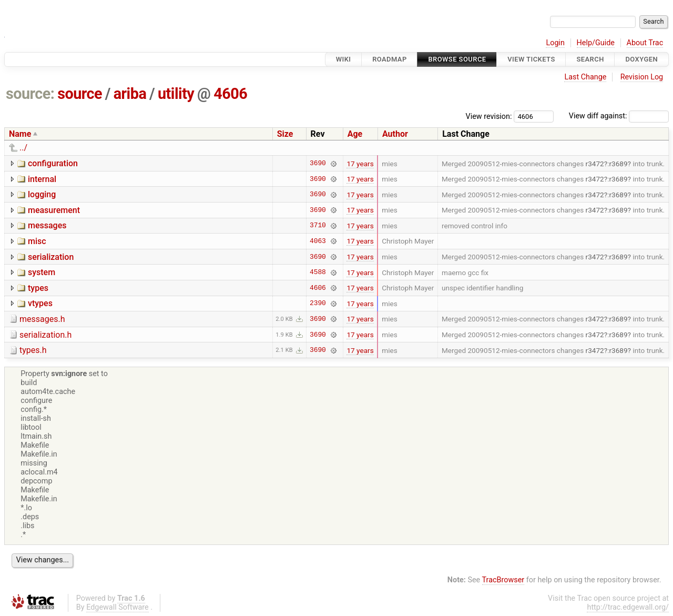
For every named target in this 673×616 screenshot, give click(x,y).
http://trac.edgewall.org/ (628, 607)
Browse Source (457, 59)
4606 (230, 94)
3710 (318, 226)
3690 (318, 164)
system (42, 272)
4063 (318, 241)
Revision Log (642, 77)
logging (42, 194)
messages (47, 225)
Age (355, 134)
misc (37, 241)
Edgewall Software (118, 607)
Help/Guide (596, 43)
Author (395, 134)
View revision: (489, 116)
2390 (318, 304)
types (38, 288)
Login (555, 43)
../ (23, 148)
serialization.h (45, 335)
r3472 (595, 164)
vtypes (40, 303)
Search (590, 59)
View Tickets (531, 59)
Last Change (585, 77)
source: (30, 94)
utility (176, 94)
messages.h (42, 319)
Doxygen (641, 59)
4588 (318, 272)
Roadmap (390, 59)
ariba (130, 94)
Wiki (344, 59)
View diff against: (619, 116)
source (80, 94)
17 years (360, 164)
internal (42, 179)
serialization (51, 257)
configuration (53, 163)
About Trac (645, 43)
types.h (33, 350)
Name (20, 134)
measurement (54, 210)
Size (285, 134)
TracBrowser (503, 580)
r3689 (618, 164)
